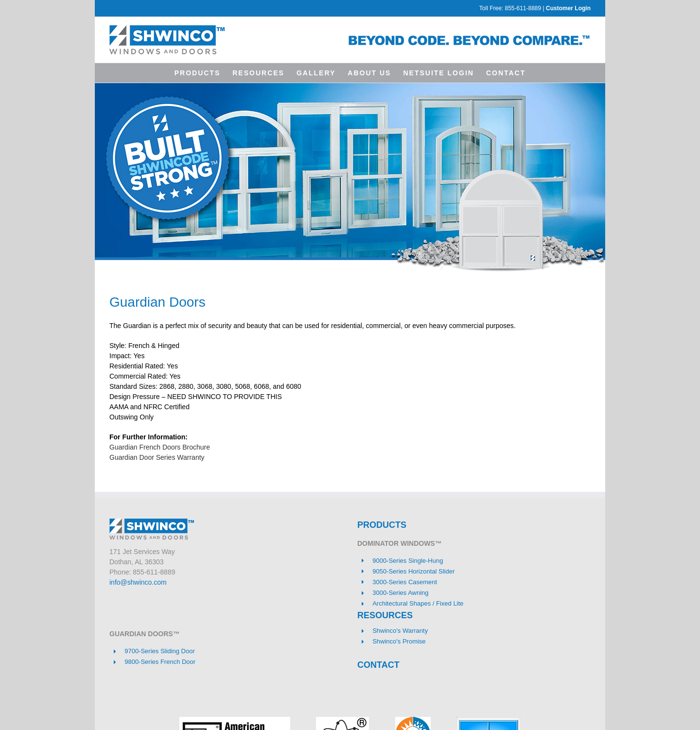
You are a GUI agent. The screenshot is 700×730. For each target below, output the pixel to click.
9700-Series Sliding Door (160, 651)
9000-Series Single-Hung (408, 561)
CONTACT (378, 665)
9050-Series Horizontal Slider (413, 571)
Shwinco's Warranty (400, 631)
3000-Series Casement (405, 582)
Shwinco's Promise (399, 641)
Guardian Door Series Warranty (157, 457)
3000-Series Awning (400, 593)
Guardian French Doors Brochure (160, 447)
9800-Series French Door (160, 662)
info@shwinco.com (138, 582)
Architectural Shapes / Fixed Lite (418, 603)
